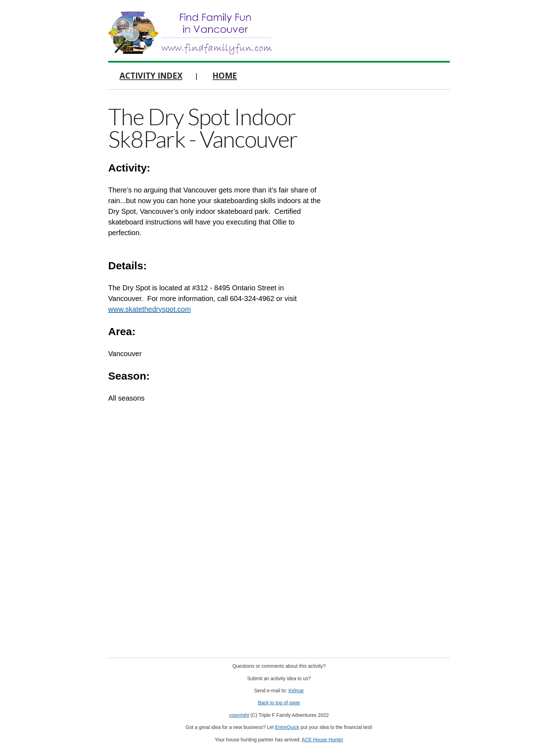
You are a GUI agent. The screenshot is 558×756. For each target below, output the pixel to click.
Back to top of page (279, 703)
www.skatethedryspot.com (149, 309)
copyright (239, 715)
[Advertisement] (396, 210)
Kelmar (296, 691)
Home (225, 76)
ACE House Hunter (323, 740)
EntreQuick (287, 727)
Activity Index (151, 76)
